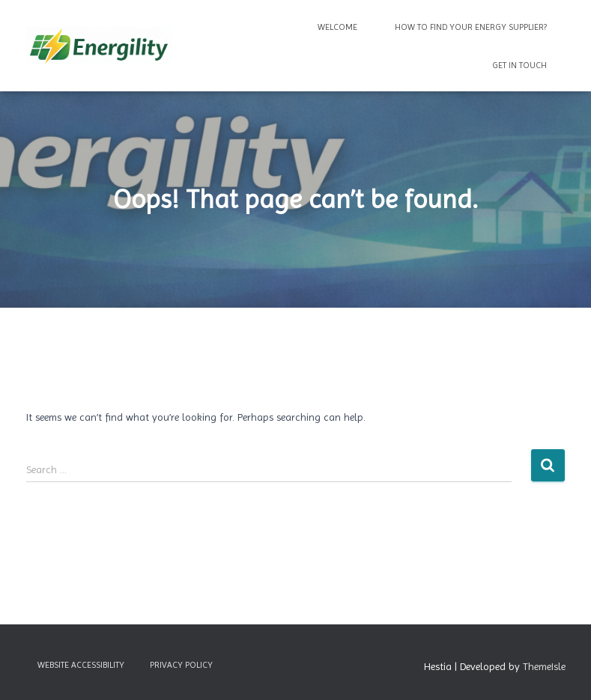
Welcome (337, 27)
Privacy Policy (181, 665)
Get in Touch (519, 65)
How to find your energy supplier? (471, 27)
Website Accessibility (81, 665)
